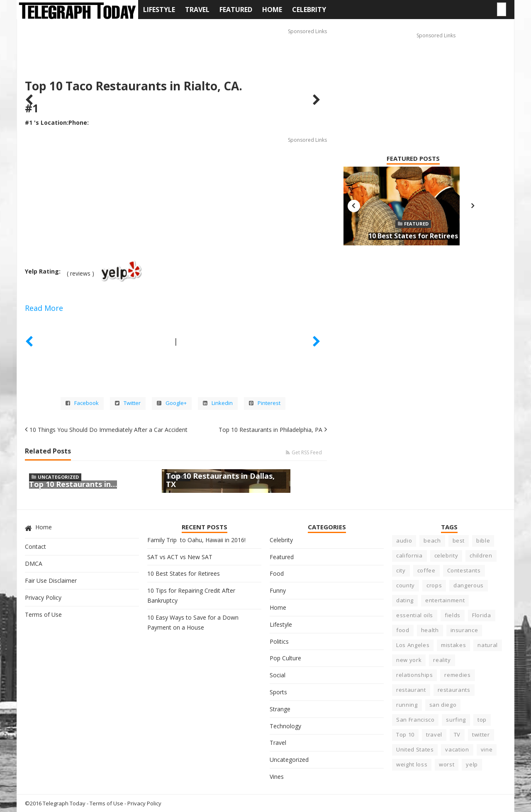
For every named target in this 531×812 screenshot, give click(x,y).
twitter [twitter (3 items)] (481, 734)
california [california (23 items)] (409, 555)
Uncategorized (58, 477)
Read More (44, 308)
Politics (279, 641)
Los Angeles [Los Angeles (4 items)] (413, 645)
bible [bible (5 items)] (483, 541)
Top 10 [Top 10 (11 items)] (405, 734)
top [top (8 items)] (482, 720)
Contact (35, 547)
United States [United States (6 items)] (415, 749)
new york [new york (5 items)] (409, 660)
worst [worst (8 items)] (447, 764)
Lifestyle (159, 10)
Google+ (172, 403)
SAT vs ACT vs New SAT (180, 557)
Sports (278, 692)
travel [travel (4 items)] (434, 734)
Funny (278, 590)
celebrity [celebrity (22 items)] (446, 555)
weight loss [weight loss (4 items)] (412, 764)
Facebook (82, 403)
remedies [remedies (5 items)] (457, 675)
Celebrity (309, 10)
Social (278, 675)
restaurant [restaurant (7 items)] (411, 690)
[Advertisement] (176, 46)
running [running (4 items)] (407, 705)
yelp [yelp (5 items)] (472, 764)
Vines (277, 777)
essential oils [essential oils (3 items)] (415, 615)
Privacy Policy (43, 597)
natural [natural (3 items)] (488, 645)
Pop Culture (285, 658)
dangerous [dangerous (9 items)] (469, 585)
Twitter (128, 403)
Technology (285, 726)
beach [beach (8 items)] (432, 541)
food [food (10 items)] (403, 630)
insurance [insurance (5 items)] (464, 630)
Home (272, 10)
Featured (236, 10)
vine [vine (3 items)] (487, 749)
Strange (280, 709)
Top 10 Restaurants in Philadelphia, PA (270, 430)
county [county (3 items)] (406, 585)
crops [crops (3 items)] (434, 585)
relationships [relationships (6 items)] (414, 675)
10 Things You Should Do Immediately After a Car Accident (108, 430)
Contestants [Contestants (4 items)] (464, 570)
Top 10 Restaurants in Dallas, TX (220, 480)
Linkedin (218, 403)
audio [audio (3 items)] (404, 541)
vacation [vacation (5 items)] (457, 749)
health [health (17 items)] (430, 630)
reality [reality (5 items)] (442, 660)
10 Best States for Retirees (413, 236)
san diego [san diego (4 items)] (443, 705)
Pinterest (265, 403)
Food (277, 573)
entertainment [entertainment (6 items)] (445, 600)
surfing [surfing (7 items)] (456, 720)
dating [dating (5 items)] (405, 600)
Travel (197, 10)
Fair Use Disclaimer (51, 581)
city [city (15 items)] (401, 570)
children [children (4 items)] (481, 555)
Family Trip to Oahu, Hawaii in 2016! (196, 540)
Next (473, 206)
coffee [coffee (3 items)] (426, 570)
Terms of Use (43, 614)
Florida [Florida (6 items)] (482, 615)
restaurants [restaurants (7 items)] (454, 690)
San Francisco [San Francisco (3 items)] (415, 720)
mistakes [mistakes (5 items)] (453, 645)
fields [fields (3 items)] (453, 615)
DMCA (34, 564)
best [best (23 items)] (459, 541)
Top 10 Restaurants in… (73, 484)
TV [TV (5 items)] (457, 734)
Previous (354, 206)
